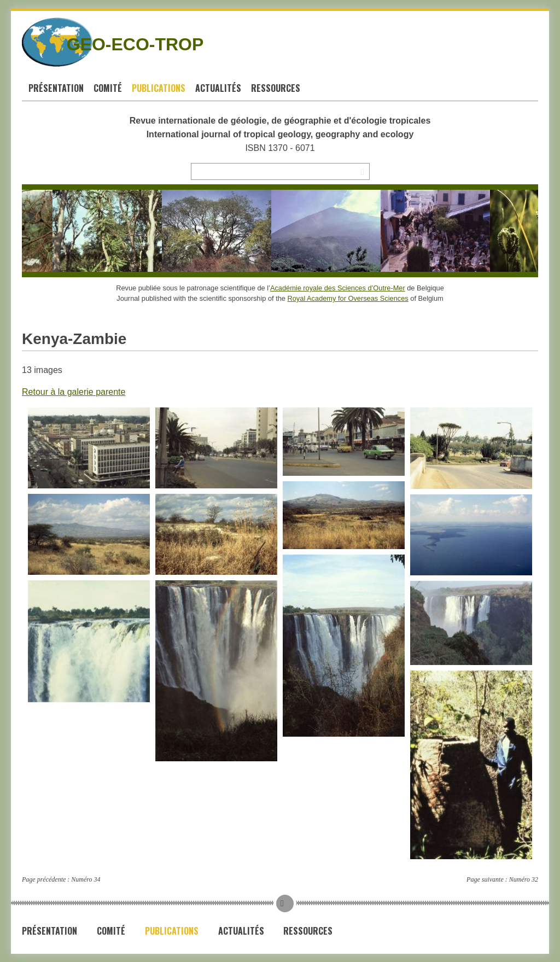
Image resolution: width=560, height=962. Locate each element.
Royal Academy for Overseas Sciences (348, 298)
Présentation (56, 88)
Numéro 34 (86, 879)
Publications (159, 88)
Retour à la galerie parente (74, 392)
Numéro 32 (524, 879)
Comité (108, 88)
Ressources (276, 88)
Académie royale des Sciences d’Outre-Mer (338, 288)
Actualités (218, 88)
